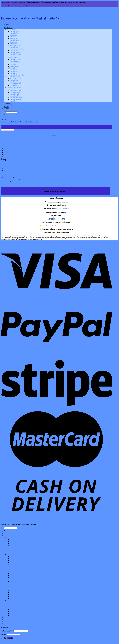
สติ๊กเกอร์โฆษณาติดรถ (16, 61)
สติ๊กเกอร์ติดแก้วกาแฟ (16, 612)
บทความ (6, 621)
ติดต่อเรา (6, 623)
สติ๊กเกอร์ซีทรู (13, 50)
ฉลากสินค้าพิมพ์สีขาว (16, 604)
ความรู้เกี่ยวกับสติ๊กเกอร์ (11, 179)
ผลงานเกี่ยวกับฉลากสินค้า (14, 600)
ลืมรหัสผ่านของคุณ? (7, 642)
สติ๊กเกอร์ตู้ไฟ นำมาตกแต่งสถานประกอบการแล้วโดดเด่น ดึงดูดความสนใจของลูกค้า (28, 169)
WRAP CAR (13, 64)
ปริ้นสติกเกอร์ (13, 44)
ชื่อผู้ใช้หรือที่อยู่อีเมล (7, 631)
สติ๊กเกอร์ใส (13, 37)
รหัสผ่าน (4, 634)
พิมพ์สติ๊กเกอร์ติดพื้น (10, 151)
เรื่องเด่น (6, 181)
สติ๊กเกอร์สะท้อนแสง (15, 40)
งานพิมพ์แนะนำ (11, 68)
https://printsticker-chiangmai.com (56, 212)
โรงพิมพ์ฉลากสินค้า (15, 606)
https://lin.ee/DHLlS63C (62, 209)
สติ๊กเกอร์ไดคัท (14, 33)
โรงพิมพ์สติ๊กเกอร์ (15, 598)
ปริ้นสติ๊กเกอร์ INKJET (16, 82)
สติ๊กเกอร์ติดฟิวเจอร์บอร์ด (17, 75)
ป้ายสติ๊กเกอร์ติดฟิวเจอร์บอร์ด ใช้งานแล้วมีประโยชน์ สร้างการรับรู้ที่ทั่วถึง (25, 171)
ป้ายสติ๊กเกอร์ (13, 42)
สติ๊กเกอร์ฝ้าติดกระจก (16, 54)
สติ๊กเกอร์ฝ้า (45, 229)
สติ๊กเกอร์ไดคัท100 (9, 147)
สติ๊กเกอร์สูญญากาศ (15, 52)
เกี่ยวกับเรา (7, 26)
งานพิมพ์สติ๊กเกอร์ (12, 30)
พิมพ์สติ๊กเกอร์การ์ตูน (15, 78)
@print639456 (54, 205)
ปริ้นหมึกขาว (13, 38)
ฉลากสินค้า (13, 602)
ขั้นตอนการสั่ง (8, 619)
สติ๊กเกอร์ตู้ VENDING (55, 229)
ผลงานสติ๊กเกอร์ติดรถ (13, 57)
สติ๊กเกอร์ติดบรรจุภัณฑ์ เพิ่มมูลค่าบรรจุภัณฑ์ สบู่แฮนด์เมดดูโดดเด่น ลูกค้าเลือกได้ (27, 167)
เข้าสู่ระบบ (10, 638)
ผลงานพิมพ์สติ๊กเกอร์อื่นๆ (14, 77)
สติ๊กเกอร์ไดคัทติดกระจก (16, 56)
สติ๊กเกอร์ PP (13, 615)
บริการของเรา (8, 28)
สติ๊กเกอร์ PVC (14, 73)
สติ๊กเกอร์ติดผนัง (14, 31)
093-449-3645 (57, 215)
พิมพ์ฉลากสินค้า (9, 141)
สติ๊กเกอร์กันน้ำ (14, 71)
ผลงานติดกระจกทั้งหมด (13, 45)
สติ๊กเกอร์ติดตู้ (13, 70)
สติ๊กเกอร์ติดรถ (8, 143)
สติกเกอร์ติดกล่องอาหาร (17, 613)
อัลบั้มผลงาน (8, 617)
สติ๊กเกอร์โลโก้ (13, 35)
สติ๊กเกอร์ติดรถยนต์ (15, 59)
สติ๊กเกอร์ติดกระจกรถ (16, 63)
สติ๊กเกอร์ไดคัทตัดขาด (16, 84)
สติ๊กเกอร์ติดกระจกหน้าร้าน (17, 49)
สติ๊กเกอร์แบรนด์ (15, 608)
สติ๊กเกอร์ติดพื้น (14, 80)
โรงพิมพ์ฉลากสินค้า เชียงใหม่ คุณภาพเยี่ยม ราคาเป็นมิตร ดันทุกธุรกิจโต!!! (25, 163)
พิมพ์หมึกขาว (8, 156)
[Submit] (1, 132)
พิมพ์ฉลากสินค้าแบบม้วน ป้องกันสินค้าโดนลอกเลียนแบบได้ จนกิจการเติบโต (26, 165)
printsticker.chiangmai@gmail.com (58, 202)
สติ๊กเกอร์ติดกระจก (15, 47)
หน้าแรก (6, 24)
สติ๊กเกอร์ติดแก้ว (14, 610)
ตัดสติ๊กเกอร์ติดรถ (15, 66)
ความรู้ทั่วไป (7, 177)
